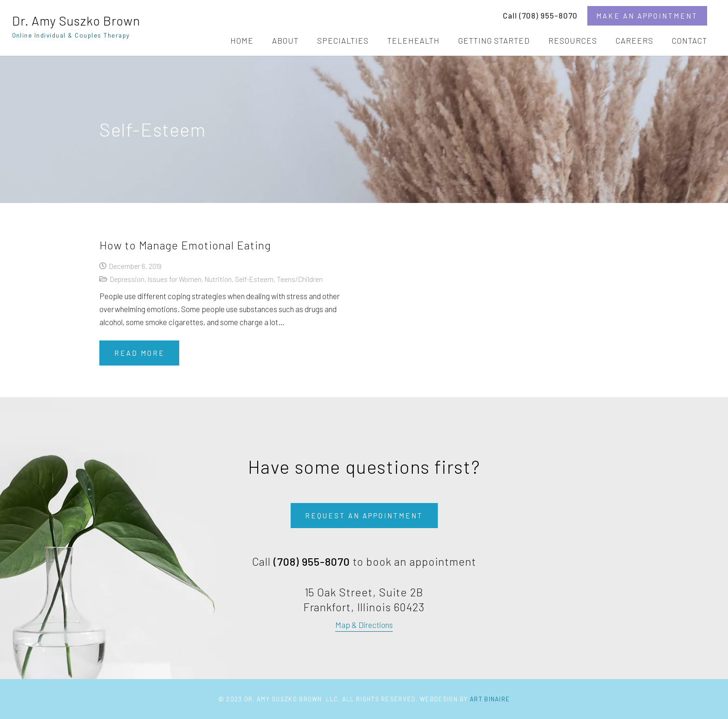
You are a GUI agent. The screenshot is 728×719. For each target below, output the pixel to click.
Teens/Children (300, 279)
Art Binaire (490, 699)
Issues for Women (175, 279)
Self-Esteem (254, 279)
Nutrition (218, 279)
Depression (127, 279)
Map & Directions (364, 625)
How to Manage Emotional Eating (185, 245)
